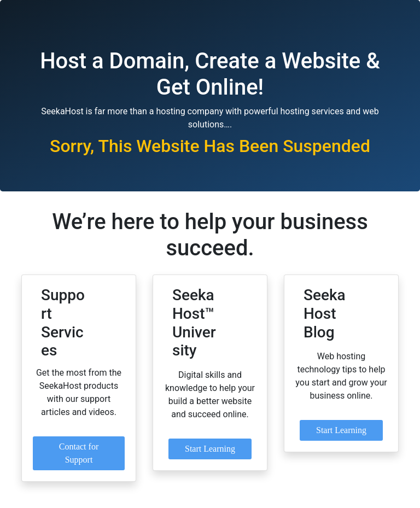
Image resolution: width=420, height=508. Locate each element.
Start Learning (210, 449)
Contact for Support (79, 453)
